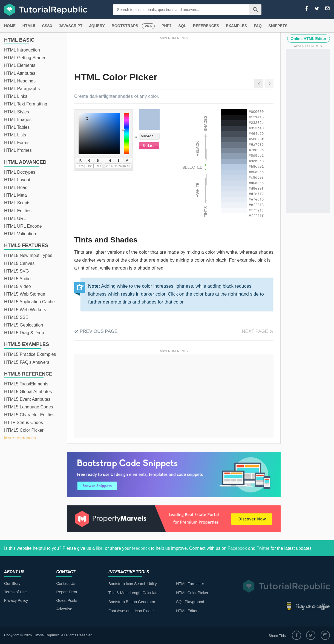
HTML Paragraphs (22, 89)
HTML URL (15, 218)
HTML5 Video (18, 286)
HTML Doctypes (20, 172)
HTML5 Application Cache (29, 302)
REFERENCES (206, 26)
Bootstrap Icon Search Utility (133, 584)
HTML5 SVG (17, 271)
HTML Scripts (17, 203)
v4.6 (148, 26)
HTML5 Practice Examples (30, 354)
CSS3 (47, 26)
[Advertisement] (174, 53)
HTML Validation (20, 234)
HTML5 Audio (17, 279)
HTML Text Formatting (26, 104)
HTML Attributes (20, 73)
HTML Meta (15, 195)
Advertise (64, 609)
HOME (10, 26)
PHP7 (167, 26)
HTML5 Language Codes (29, 407)
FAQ (258, 26)
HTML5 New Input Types (28, 255)
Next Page (255, 331)
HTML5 (29, 26)
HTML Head (16, 188)
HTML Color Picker (192, 593)
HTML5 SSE (16, 317)
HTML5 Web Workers (25, 310)
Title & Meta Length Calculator (134, 593)
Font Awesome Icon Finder (131, 611)
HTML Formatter (190, 584)
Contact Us (66, 583)
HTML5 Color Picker (24, 430)
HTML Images (18, 120)
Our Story (12, 583)
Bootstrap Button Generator (132, 602)
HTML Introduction (22, 50)
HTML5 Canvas (19, 263)
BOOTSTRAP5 (125, 26)
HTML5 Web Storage (25, 294)
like (99, 548)
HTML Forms (17, 143)
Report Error (67, 592)
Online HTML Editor (309, 39)
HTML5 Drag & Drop (24, 333)
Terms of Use (15, 592)
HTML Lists (15, 135)
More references (20, 438)
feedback (141, 548)
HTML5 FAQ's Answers (27, 362)
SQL (182, 26)
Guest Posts (67, 600)
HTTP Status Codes (24, 423)
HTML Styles (17, 112)
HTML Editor (187, 611)
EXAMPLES (236, 26)
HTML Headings (20, 81)
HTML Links (16, 96)
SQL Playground (190, 602)
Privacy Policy (16, 600)
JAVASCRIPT (70, 26)
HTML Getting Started (25, 58)
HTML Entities (18, 211)
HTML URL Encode (23, 226)
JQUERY (97, 26)
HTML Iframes (18, 150)
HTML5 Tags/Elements (26, 384)
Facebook (237, 548)
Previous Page (99, 331)
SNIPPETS (278, 26)
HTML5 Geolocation (24, 325)
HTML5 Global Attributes (28, 392)
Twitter (263, 548)
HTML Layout (17, 180)
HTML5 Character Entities (29, 415)
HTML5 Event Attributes (27, 399)
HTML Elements (20, 65)
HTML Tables (17, 127)
